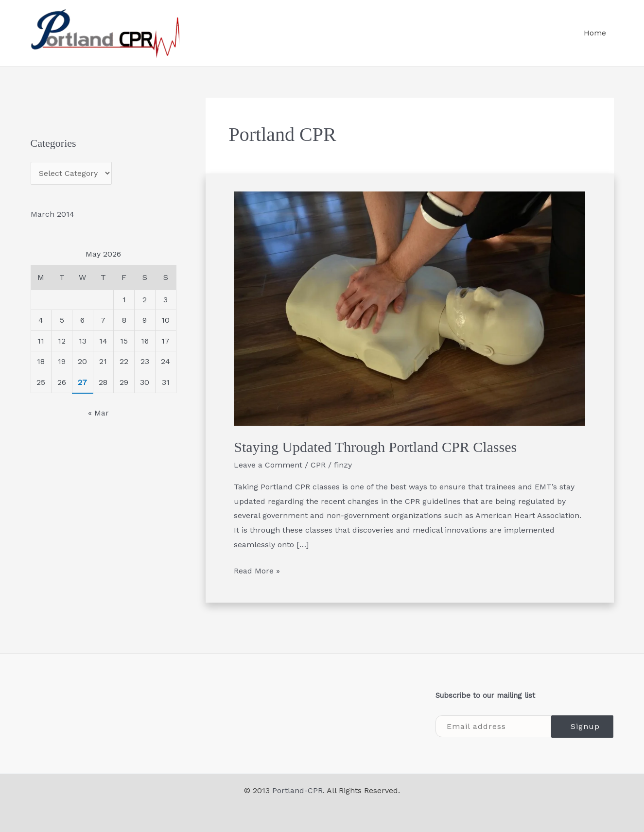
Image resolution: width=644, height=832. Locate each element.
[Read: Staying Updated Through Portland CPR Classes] (409, 308)
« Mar (98, 413)
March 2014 (52, 214)
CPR (318, 465)
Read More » (257, 570)
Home (595, 33)
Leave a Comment (268, 465)
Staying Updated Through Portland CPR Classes (375, 447)
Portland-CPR (297, 790)
